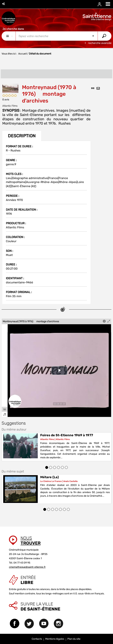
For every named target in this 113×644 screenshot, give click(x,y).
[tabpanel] (46, 222)
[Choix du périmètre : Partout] (9, 36)
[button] (4, 4)
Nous (31, 541)
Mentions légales (55, 639)
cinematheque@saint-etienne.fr (27, 567)
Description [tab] (22, 136)
